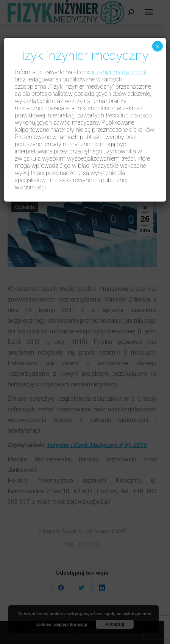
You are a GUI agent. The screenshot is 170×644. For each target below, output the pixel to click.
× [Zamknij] (157, 46)
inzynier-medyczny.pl (119, 72)
